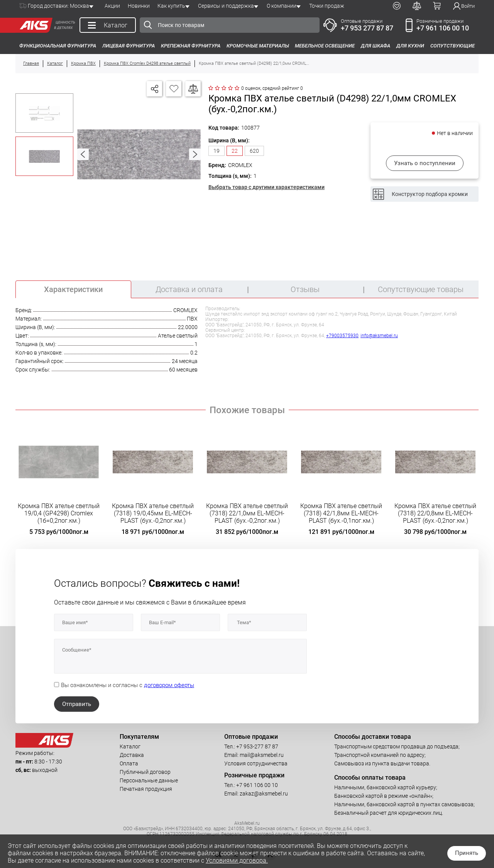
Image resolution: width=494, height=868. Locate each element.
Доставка (132, 755)
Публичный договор (145, 772)
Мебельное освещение (325, 46)
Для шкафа (376, 46)
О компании (282, 6)
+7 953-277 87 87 (257, 746)
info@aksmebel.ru (379, 336)
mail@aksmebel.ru (262, 755)
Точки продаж (327, 6)
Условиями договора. (237, 860)
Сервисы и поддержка (226, 6)
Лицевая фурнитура (129, 46)
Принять (467, 853)
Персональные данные (149, 780)
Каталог (130, 746)
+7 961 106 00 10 (443, 28)
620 (254, 151)
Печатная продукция (146, 789)
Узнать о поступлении (425, 163)
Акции (112, 6)
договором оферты (169, 685)
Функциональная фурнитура (58, 46)
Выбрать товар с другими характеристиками (266, 187)
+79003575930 (342, 336)
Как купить (171, 6)
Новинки (139, 6)
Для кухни (410, 46)
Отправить (77, 704)
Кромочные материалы (258, 46)
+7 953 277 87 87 (367, 28)
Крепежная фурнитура (191, 46)
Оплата (129, 763)
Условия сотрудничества (256, 763)
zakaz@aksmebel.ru (264, 794)
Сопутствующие (453, 46)
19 (217, 151)
